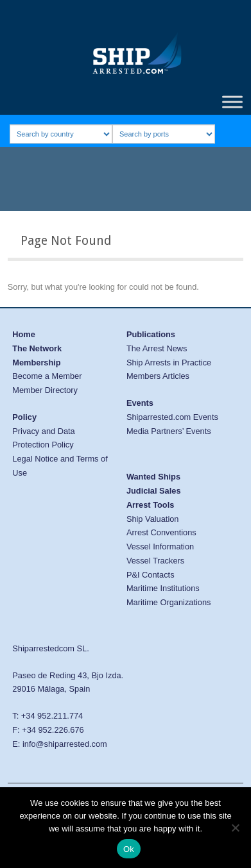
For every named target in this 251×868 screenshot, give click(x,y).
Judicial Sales (154, 491)
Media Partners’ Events (169, 431)
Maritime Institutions (163, 588)
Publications (151, 334)
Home (24, 334)
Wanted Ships (153, 477)
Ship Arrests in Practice (169, 363)
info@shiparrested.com (65, 744)
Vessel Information (160, 547)
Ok (129, 849)
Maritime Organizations (169, 602)
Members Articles (158, 376)
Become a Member (47, 376)
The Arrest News (157, 348)
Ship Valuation (153, 519)
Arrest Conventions (161, 532)
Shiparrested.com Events (172, 417)
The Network (37, 348)
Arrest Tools (150, 505)
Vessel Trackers (155, 561)
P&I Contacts (151, 575)
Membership (36, 363)
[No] (235, 828)
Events (140, 403)
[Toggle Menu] (232, 102)
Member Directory (45, 390)
